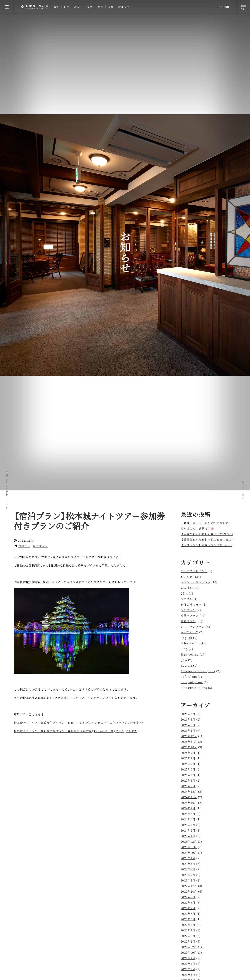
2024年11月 (189, 797)
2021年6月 (188, 975)
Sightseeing (190, 654)
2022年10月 (189, 891)
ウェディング (189, 632)
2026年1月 (188, 731)
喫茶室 (89, 7)
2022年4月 (188, 925)
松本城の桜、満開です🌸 (197, 528)
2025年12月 (189, 736)
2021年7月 (188, 969)
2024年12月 (189, 792)
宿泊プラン (40, 546)
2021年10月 (189, 953)
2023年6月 (188, 869)
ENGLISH (223, 7)
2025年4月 (188, 775)
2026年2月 (188, 725)
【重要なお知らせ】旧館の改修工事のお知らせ (212, 540)
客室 (56, 7)
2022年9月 (188, 897)
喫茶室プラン (190, 616)
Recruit (186, 666)
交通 (111, 7)
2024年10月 (189, 803)
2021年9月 (188, 958)
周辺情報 (187, 588)
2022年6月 (188, 914)
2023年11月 (189, 847)
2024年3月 (188, 825)
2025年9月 (188, 753)
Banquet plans (192, 682)
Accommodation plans (198, 671)
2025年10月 (189, 747)
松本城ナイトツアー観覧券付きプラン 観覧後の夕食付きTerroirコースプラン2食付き (76, 731)
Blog (184, 649)
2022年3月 (188, 930)
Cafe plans (189, 677)
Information (190, 643)
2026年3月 (188, 719)
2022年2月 (188, 936)
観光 (100, 7)
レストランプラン (193, 627)
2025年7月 (188, 764)
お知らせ (124, 7)
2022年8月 (188, 903)
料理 (67, 7)
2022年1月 (188, 941)
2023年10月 (189, 853)
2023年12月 (189, 842)
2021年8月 (188, 964)
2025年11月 (189, 742)
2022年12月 (189, 886)
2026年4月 (188, 714)
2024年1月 (188, 836)
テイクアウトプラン (194, 571)
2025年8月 (188, 758)
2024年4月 (188, 819)
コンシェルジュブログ (196, 582)
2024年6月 (188, 814)
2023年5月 (188, 875)
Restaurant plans (194, 688)
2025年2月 (188, 786)
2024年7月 (188, 808)
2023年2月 (188, 880)
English (186, 638)
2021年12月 (189, 947)
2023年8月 (188, 864)
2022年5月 (188, 919)
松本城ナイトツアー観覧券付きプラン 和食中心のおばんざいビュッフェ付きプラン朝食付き (79, 723)
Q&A (184, 660)
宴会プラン (188, 621)
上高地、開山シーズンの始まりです (204, 523)
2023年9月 (188, 858)
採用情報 (187, 599)
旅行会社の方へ (191, 604)
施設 (77, 7)
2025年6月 (188, 769)
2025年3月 (188, 780)
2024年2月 (188, 830)
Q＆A (184, 593)
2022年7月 (188, 908)
